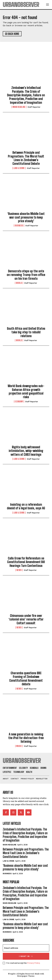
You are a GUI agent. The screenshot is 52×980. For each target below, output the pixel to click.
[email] (26, 948)
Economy (19, 402)
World (19, 283)
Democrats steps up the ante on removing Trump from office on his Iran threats (26, 275)
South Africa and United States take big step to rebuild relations (26, 332)
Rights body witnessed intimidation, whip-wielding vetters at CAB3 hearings (26, 451)
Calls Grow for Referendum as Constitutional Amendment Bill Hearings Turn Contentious (26, 562)
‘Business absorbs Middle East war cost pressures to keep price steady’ (26, 217)
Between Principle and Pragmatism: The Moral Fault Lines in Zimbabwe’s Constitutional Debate (26, 158)
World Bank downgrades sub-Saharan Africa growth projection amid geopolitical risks (26, 391)
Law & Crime (19, 168)
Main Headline (19, 107)
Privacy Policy (33, 963)
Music (19, 746)
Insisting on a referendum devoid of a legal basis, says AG (26, 506)
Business (19, 226)
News (19, 570)
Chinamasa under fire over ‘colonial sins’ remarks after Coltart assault (26, 619)
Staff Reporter (34, 107)
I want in (26, 956)
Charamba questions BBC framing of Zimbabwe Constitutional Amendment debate (26, 679)
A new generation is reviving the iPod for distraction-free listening (26, 738)
